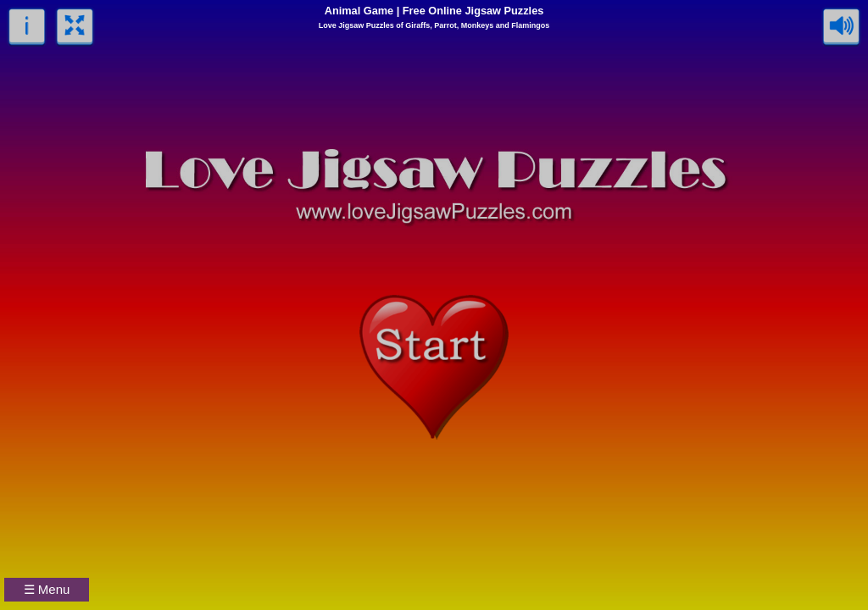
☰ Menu (47, 589)
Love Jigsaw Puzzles (356, 25)
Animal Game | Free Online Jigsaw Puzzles (434, 11)
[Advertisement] (741, 504)
